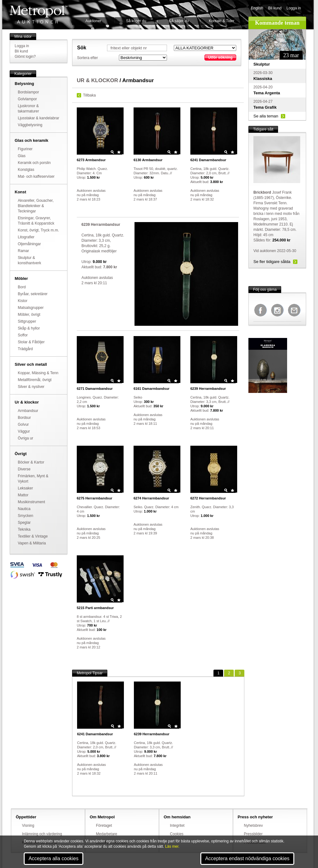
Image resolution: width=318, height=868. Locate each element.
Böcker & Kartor (31, 462)
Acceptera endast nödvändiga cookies (247, 858)
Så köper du (136, 21)
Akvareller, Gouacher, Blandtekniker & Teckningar (36, 206)
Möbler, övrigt (29, 315)
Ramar (23, 251)
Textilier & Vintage (33, 536)
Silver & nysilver (31, 387)
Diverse (24, 469)
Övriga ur (25, 438)
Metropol (39, 15)
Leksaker (25, 488)
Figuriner (25, 149)
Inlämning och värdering (42, 834)
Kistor (23, 301)
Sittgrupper (27, 321)
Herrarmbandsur (208, 389)
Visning (28, 826)
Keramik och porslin (34, 163)
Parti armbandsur (95, 608)
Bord (22, 287)
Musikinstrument (31, 502)
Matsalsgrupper (31, 308)
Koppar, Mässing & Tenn (38, 373)
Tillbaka (89, 95)
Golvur (23, 424)
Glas (22, 156)
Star (119, 152)
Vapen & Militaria (32, 543)
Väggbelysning (30, 125)
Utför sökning (220, 57)
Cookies (177, 834)
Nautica (24, 509)
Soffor (23, 335)
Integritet (177, 826)
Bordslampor (28, 92)
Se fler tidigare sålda (272, 262)
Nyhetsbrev (254, 826)
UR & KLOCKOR (97, 80)
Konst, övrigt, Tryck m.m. (38, 230)
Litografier (26, 237)
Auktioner (93, 21)
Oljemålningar (29, 244)
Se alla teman (266, 116)
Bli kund (275, 8)
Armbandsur (28, 411)
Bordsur (24, 418)
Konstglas (26, 170)
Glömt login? (25, 57)
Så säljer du (179, 21)
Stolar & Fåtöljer (31, 342)
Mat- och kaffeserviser (36, 176)
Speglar (24, 523)
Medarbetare (107, 834)
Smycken (25, 516)
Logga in (294, 8)
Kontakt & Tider (222, 21)
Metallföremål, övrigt (35, 380)
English (257, 8)
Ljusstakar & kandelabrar (39, 118)
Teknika (24, 529)
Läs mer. (172, 846)
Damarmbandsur (208, 160)
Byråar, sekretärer (33, 294)
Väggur (24, 431)
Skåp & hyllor (29, 328)
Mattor (23, 495)
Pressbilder (253, 834)
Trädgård (25, 349)
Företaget (104, 826)
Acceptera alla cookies (53, 858)
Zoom (112, 152)
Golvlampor (27, 99)
